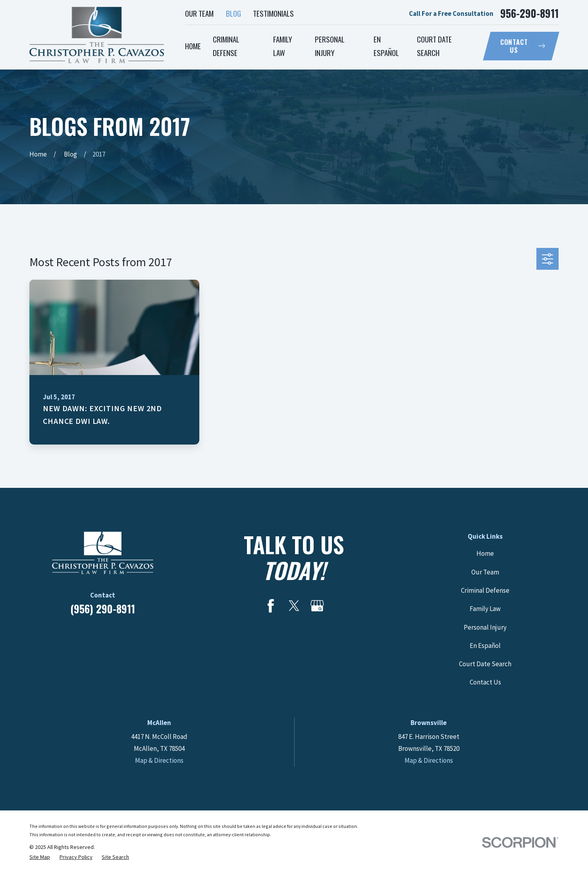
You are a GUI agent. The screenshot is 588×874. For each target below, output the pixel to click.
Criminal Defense (485, 590)
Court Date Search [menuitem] (434, 46)
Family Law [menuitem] (283, 46)
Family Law (485, 609)
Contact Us (523, 46)
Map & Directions (159, 760)
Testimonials (273, 13)
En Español (485, 646)
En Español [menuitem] (386, 46)
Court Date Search (485, 664)
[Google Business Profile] (317, 606)
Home (485, 553)
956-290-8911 (529, 14)
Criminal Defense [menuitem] (226, 46)
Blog (233, 13)
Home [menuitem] (193, 46)
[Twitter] (294, 606)
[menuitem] (40, 857)
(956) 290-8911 (103, 609)
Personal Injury (485, 627)
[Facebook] (271, 606)
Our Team (199, 13)
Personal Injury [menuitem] (330, 46)
